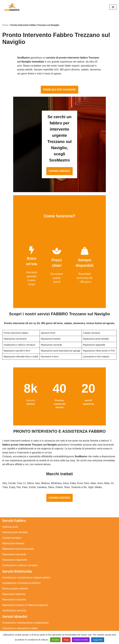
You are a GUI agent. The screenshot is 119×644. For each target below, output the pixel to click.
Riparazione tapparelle (15, 528)
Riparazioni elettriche (14, 563)
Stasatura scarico (12, 624)
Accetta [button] (55, 640)
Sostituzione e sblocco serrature (20, 534)
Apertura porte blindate (15, 501)
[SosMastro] (12, 7)
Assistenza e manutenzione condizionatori (25, 591)
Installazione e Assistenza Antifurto (21, 551)
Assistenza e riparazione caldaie (20, 597)
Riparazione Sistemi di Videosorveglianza (25, 574)
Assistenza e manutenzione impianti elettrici (26, 546)
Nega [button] (66, 640)
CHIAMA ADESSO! (59, 144)
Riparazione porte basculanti (18, 517)
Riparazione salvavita (14, 568)
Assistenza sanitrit (12, 602)
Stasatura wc (9, 630)
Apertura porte (10, 495)
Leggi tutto (98, 640)
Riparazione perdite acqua (17, 619)
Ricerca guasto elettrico (15, 557)
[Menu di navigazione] (113, 7)
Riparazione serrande (14, 523)
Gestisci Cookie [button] (81, 640)
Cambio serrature (12, 506)
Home (5, 25)
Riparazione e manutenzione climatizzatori (26, 613)
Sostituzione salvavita (14, 579)
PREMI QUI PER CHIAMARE (59, 87)
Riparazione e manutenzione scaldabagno (25, 608)
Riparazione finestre (13, 512)
